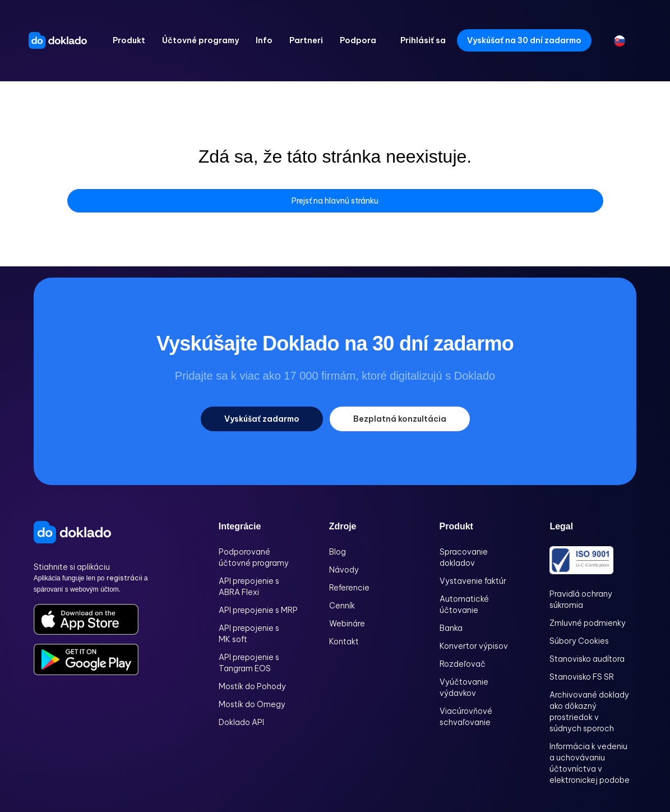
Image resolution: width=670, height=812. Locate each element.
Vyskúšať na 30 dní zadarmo (524, 40)
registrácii (125, 578)
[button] (129, 40)
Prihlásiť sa (423, 40)
